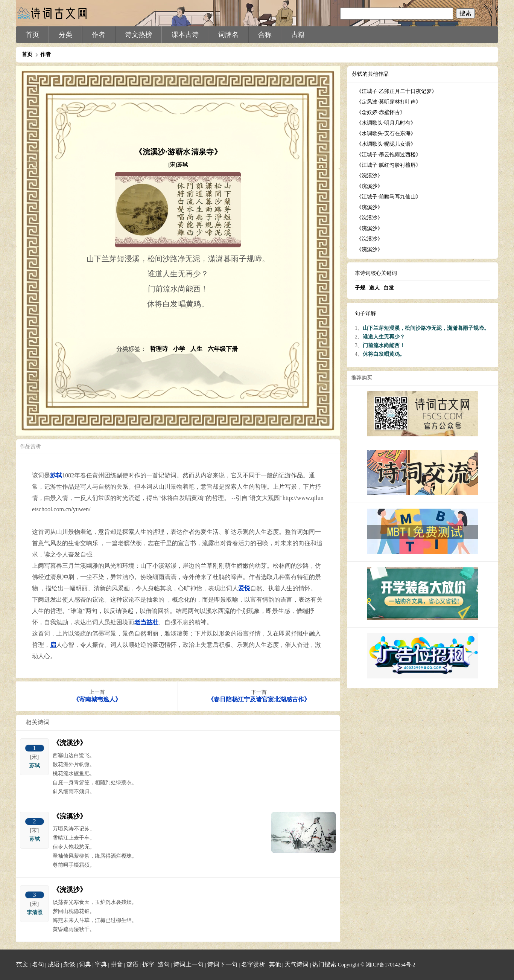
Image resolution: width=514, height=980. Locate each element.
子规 (360, 288)
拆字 (148, 964)
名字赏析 (253, 964)
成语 (54, 964)
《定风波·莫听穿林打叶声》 (389, 102)
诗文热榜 (138, 35)
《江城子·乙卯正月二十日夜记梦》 (397, 91)
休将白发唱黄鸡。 (384, 354)
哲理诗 (160, 349)
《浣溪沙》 (70, 743)
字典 (101, 964)
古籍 (298, 35)
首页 (32, 35)
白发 (389, 288)
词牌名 (228, 35)
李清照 (35, 912)
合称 (265, 35)
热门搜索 (324, 964)
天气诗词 (297, 964)
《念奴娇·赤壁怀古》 (381, 112)
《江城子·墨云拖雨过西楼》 (389, 155)
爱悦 (244, 588)
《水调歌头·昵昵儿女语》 (386, 144)
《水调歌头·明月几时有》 (386, 123)
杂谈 (69, 964)
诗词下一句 (222, 964)
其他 (275, 964)
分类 (65, 35)
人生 (197, 349)
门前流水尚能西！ (384, 345)
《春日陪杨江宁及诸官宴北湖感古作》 (259, 699)
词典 (85, 964)
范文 (22, 964)
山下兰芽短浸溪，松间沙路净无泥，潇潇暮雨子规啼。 (426, 328)
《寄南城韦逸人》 (97, 699)
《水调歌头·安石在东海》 (386, 133)
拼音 (117, 964)
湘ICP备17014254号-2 (390, 965)
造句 (164, 964)
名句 (38, 964)
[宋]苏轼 (178, 165)
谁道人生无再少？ (384, 337)
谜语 (132, 964)
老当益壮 (146, 622)
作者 (99, 35)
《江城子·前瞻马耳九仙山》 (389, 197)
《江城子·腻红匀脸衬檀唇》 (389, 165)
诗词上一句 (189, 964)
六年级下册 (223, 349)
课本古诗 (185, 35)
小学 (180, 349)
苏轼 (56, 475)
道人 (374, 288)
